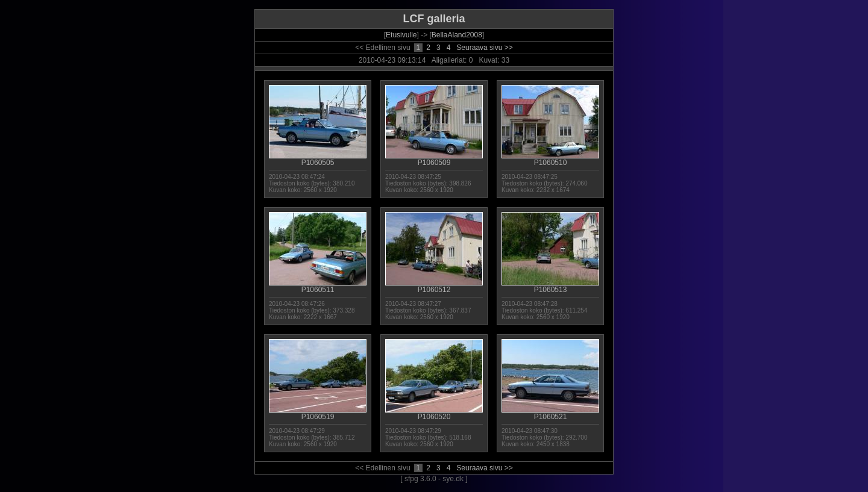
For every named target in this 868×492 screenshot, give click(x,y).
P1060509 (434, 159)
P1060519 (318, 413)
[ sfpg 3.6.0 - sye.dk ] (434, 479)
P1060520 (434, 413)
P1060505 (318, 159)
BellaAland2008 (457, 35)
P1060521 (550, 413)
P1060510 (550, 159)
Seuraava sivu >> (484, 48)
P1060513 (550, 286)
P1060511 (318, 286)
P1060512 (434, 286)
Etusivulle (401, 35)
